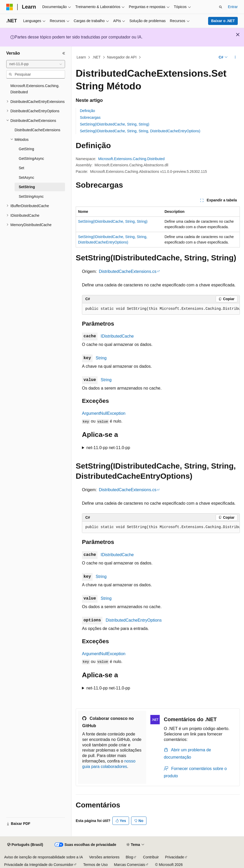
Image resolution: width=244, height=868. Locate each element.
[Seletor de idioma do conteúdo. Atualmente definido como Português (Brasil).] (25, 845)
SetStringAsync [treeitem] (31, 196)
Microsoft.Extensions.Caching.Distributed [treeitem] (35, 89)
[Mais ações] (235, 57)
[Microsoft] (10, 7)
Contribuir (151, 857)
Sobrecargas (90, 117)
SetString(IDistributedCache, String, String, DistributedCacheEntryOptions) (140, 131)
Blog (129, 857)
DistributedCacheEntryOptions (134, 620)
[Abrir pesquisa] (221, 7)
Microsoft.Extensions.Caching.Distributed (131, 159)
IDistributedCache (117, 336)
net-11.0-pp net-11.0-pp (108, 448)
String (101, 358)
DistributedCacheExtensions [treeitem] (37, 130)
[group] (161, 309)
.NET (97, 57)
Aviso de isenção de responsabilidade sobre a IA (44, 857)
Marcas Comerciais (130, 865)
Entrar (233, 7)
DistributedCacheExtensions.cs (128, 271)
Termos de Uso (95, 865)
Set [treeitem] (21, 168)
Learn (81, 57)
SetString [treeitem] (27, 187)
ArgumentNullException (104, 413)
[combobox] (36, 64)
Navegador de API (122, 57)
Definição (87, 111)
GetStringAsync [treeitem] (31, 159)
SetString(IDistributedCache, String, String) (115, 124)
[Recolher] (64, 53)
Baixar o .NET (223, 21)
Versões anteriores (104, 857)
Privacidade (174, 857)
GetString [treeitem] (26, 149)
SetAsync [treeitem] (26, 177)
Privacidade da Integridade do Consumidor (39, 865)
